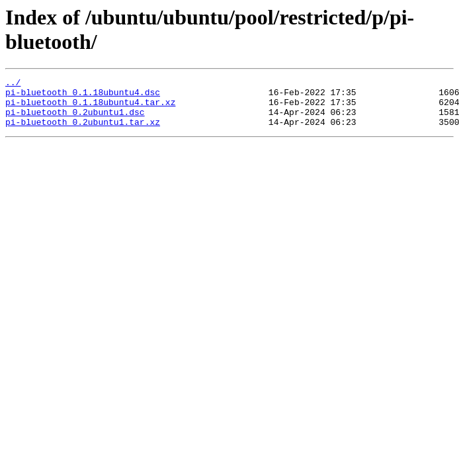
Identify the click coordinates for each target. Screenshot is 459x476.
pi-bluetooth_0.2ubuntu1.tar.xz (83, 132)
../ (13, 84)
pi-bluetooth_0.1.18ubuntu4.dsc (83, 96)
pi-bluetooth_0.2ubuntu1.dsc (75, 120)
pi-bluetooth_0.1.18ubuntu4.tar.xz (90, 108)
